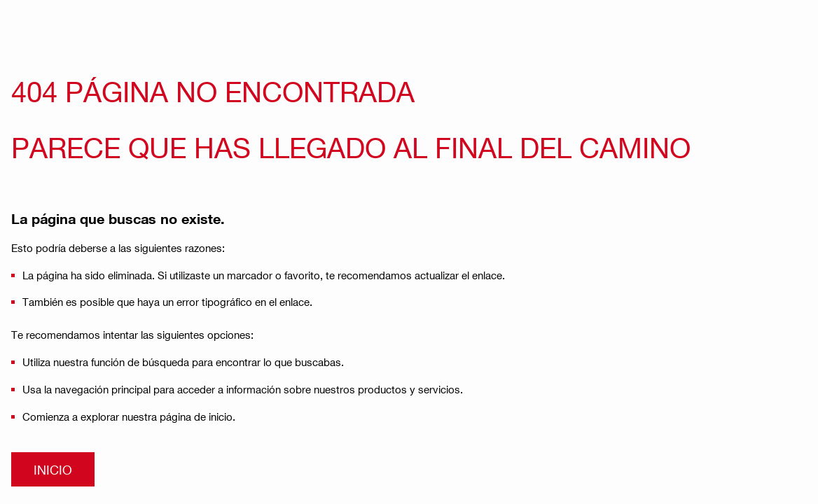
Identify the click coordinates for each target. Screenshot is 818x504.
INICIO (53, 469)
